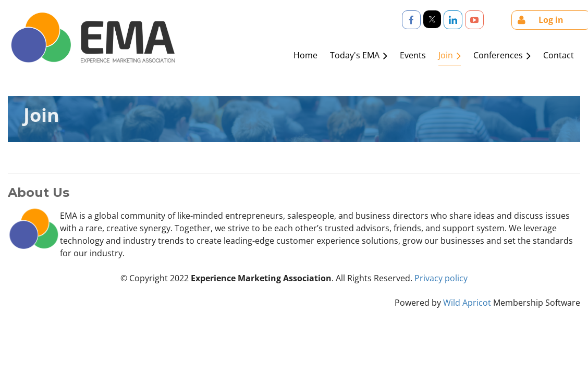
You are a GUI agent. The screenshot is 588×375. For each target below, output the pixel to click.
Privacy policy (441, 278)
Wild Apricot (467, 303)
